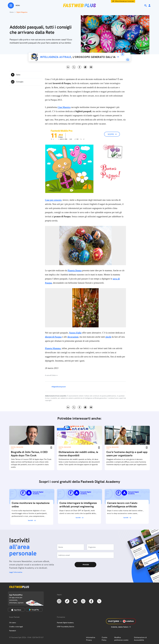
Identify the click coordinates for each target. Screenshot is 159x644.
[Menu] (14, 5)
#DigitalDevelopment (59, 387)
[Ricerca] (146, 6)
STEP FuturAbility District (66, 627)
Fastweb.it (13, 631)
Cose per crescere (53, 200)
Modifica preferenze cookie (121, 639)
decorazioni (73, 337)
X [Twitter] (74, 67)
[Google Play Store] (34, 610)
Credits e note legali (16, 627)
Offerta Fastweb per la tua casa (124, 1)
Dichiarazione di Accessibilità (140, 639)
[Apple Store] (16, 610)
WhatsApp (85, 67)
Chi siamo (13, 623)
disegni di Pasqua (53, 337)
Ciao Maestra (64, 107)
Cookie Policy (104, 639)
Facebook (80, 67)
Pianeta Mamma (53, 348)
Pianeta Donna (75, 270)
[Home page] (79, 5)
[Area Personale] (149, 6)
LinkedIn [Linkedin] (68, 67)
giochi (108, 337)
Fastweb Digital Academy (65, 623)
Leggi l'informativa (16, 572)
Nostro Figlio (75, 333)
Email (91, 67)
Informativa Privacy (91, 639)
